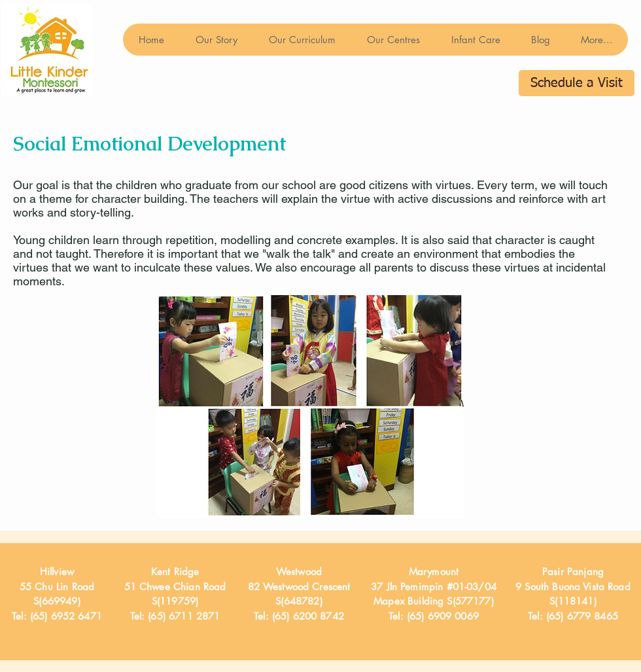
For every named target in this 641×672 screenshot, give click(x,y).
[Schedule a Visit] (577, 83)
